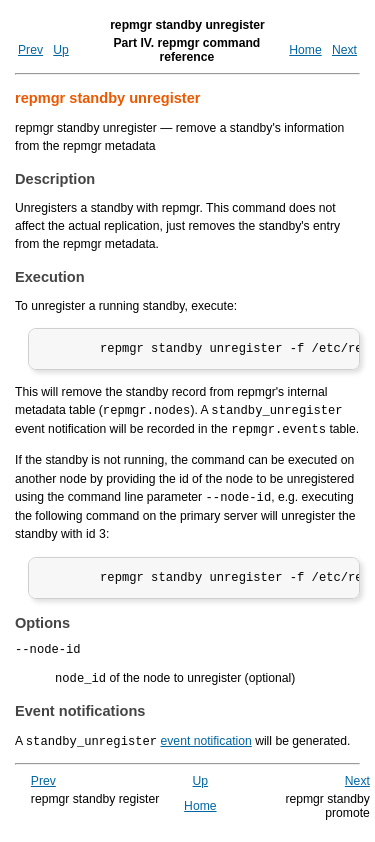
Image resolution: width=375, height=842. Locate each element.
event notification (206, 746)
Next (344, 50)
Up (61, 50)
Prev (30, 50)
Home (305, 50)
